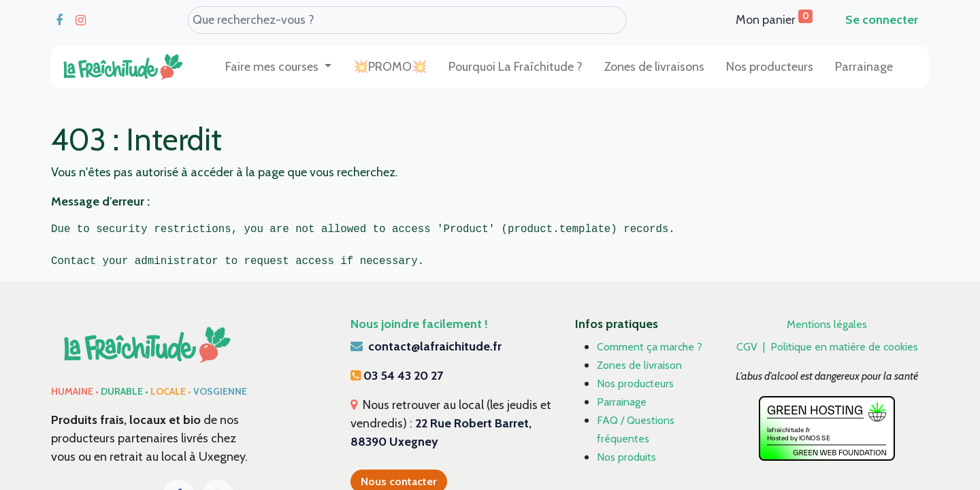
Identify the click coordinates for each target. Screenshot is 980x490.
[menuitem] (390, 67)
